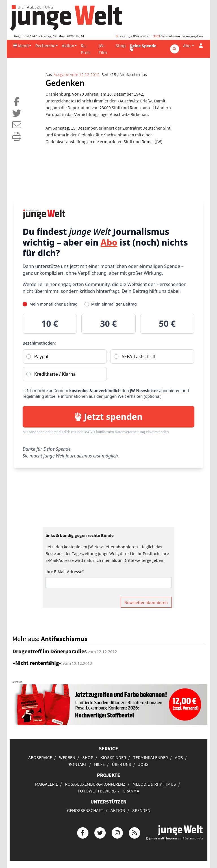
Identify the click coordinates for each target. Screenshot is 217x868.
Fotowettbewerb (97, 791)
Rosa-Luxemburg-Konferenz (95, 784)
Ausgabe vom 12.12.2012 (77, 74)
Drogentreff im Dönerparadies (50, 651)
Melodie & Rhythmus (154, 784)
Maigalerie (46, 784)
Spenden (141, 810)
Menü (21, 46)
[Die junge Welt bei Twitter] (100, 832)
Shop (121, 46)
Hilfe (99, 764)
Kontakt (78, 764)
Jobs (143, 764)
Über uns (121, 764)
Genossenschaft (85, 810)
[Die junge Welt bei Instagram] (117, 832)
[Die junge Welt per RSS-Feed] (134, 832)
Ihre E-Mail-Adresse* (65, 571)
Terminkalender (150, 757)
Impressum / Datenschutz (185, 838)
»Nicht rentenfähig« (37, 663)
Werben (67, 757)
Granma (131, 791)
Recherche (45, 46)
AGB (179, 757)
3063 (157, 36)
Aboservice (40, 757)
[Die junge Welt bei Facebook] (83, 832)
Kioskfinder (113, 757)
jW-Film (103, 49)
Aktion (68, 46)
